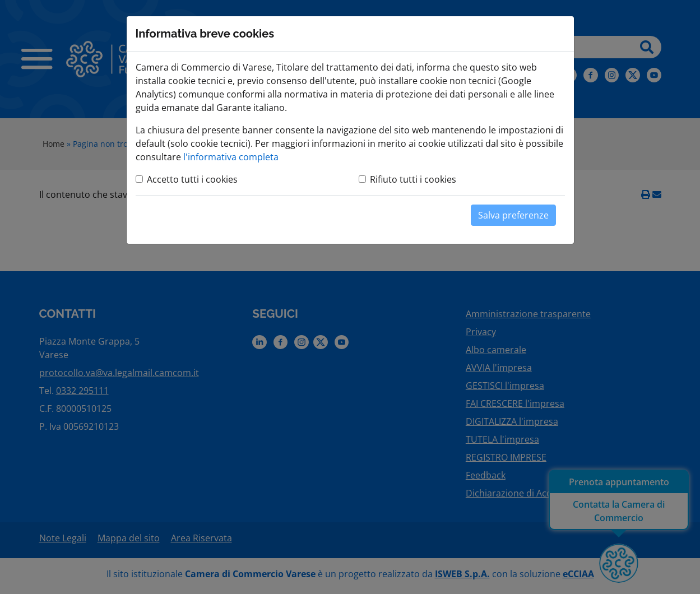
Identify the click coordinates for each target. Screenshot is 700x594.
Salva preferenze (513, 215)
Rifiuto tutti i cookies (413, 179)
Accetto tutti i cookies (192, 179)
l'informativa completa (231, 157)
